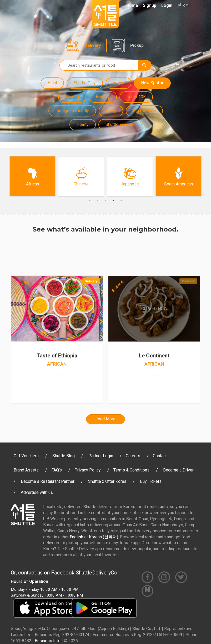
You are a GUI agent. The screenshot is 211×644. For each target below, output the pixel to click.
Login (167, 5)
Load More (105, 419)
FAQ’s (57, 470)
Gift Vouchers (26, 456)
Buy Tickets (151, 481)
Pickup (137, 45)
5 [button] (121, 200)
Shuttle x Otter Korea (107, 481)
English (76, 537)
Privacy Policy (88, 470)
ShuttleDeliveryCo (97, 573)
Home (132, 5)
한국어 (184, 5)
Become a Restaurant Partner (48, 481)
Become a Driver (178, 470)
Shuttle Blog (64, 456)
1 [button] (90, 200)
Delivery (93, 45)
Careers (133, 456)
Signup (150, 5)
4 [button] (113, 200)
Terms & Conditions (131, 470)
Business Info (48, 641)
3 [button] (105, 200)
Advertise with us (37, 492)
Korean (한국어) (104, 537)
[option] (32, 176)
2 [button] (98, 200)
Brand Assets (26, 470)
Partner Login (101, 456)
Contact (160, 456)
